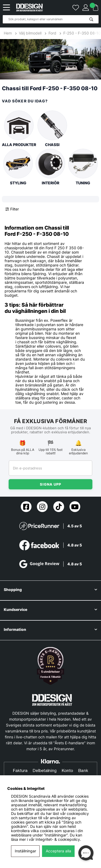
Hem (8, 33)
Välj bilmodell (30, 33)
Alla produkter (19, 129)
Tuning (83, 167)
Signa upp (50, 484)
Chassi (52, 129)
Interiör (50, 167)
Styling (18, 167)
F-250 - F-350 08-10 (82, 33)
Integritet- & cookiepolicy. (58, 839)
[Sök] (51, 19)
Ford (52, 33)
